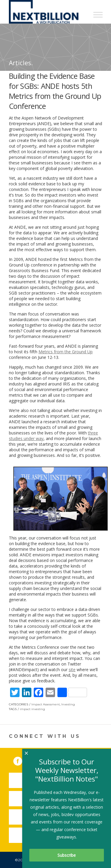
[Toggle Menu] (98, 15)
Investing (68, 704)
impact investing (32, 709)
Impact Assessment (46, 704)
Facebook (22, 760)
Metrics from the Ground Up (66, 352)
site (72, 670)
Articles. (21, 63)
